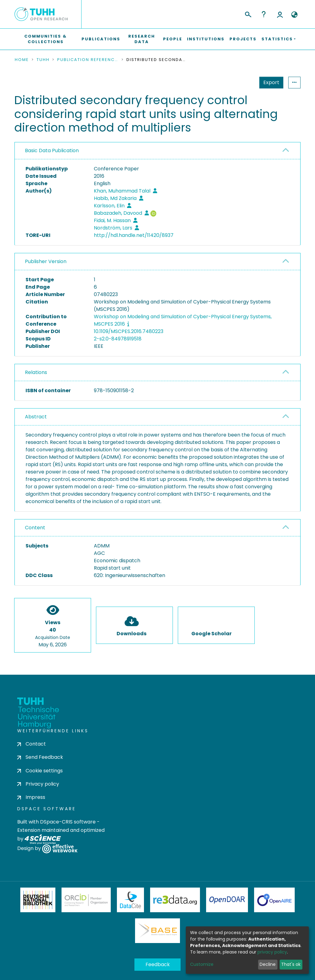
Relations (36, 372)
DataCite (131, 900)
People (173, 39)
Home (22, 60)
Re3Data (175, 900)
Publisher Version (46, 261)
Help (264, 14)
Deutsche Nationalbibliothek (38, 900)
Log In (280, 14)
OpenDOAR (227, 900)
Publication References (88, 60)
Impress (31, 797)
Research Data (142, 39)
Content (35, 528)
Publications (101, 39)
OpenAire (274, 900)
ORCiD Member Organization (86, 900)
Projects (243, 39)
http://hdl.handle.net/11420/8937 (134, 235)
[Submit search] (248, 14)
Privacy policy (38, 784)
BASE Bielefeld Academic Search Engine (157, 931)
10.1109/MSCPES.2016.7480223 (129, 331)
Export (271, 82)
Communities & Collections (46, 39)
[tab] (157, 151)
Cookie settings (40, 771)
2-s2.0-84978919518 (118, 339)
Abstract (36, 417)
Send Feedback (40, 757)
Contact (32, 744)
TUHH (43, 60)
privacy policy (272, 952)
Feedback (158, 964)
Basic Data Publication (52, 150)
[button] (294, 15)
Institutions (206, 39)
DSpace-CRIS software (68, 822)
